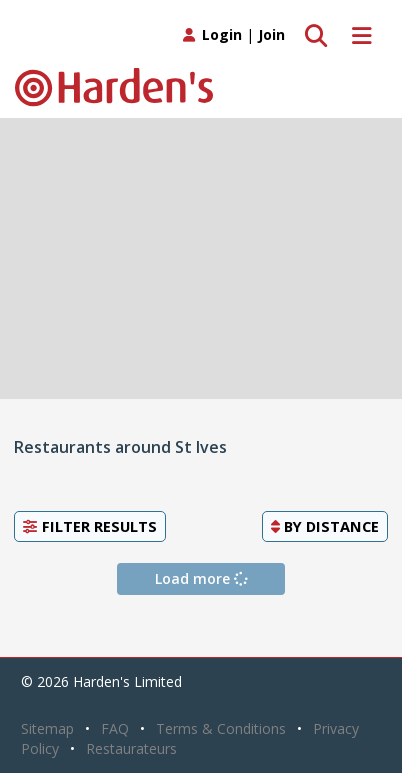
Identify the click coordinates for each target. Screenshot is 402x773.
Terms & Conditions (221, 728)
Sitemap (47, 728)
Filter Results (90, 526)
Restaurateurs (131, 748)
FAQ (115, 728)
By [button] (325, 526)
